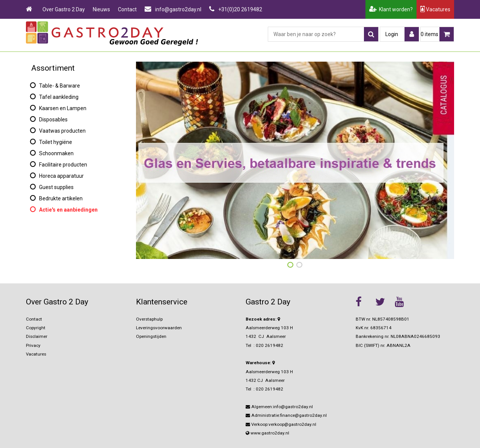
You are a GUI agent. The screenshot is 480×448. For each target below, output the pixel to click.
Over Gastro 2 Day (64, 9)
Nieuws (101, 9)
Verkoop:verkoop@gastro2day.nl (281, 424)
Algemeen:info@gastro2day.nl (279, 407)
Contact (127, 9)
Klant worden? (391, 9)
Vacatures (435, 9)
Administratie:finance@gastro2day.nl (286, 415)
